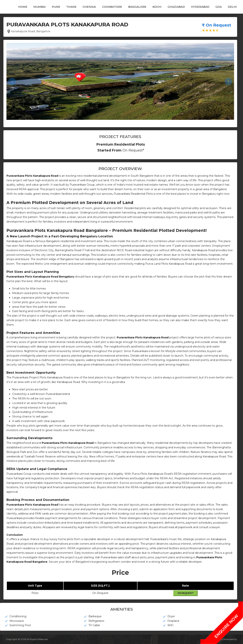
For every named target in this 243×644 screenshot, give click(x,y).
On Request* (185, 593)
